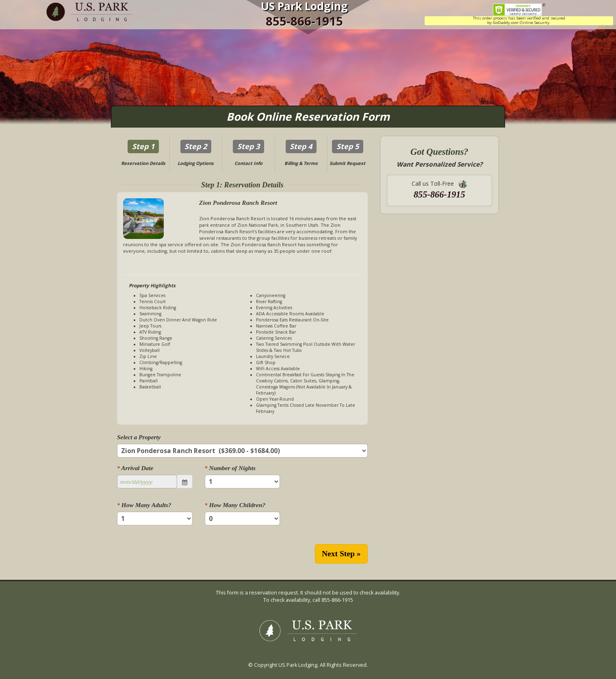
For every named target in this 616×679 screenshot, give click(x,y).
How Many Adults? (144, 505)
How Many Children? (235, 505)
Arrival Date (135, 468)
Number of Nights (230, 468)
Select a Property (139, 437)
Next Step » (341, 554)
